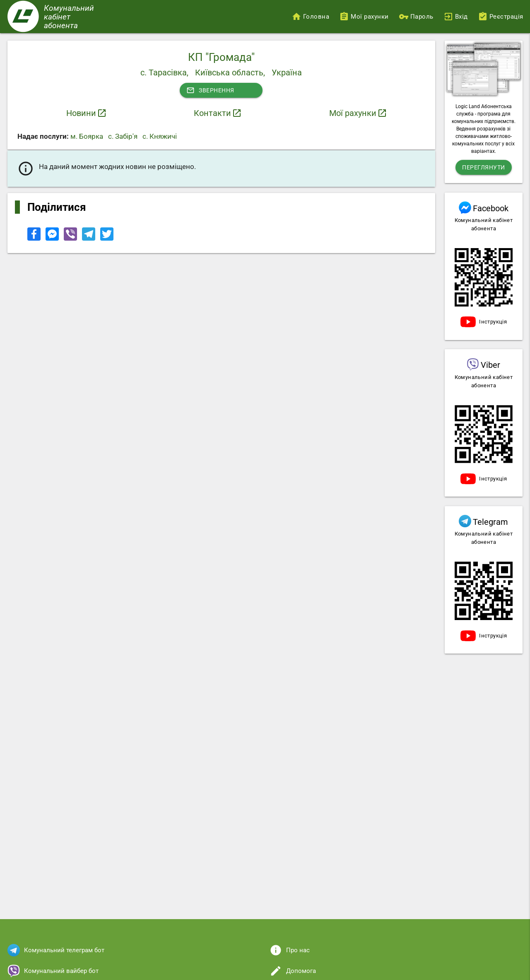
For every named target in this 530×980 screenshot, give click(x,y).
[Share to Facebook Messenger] (53, 239)
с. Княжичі (160, 136)
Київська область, (230, 72)
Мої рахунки (353, 113)
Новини (81, 113)
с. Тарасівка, (164, 72)
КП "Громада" (221, 57)
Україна (287, 72)
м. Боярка (87, 136)
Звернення (210, 90)
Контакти (212, 113)
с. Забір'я (123, 136)
